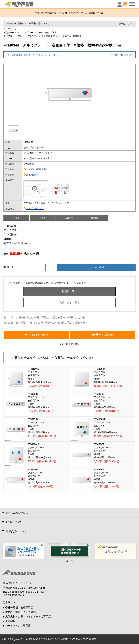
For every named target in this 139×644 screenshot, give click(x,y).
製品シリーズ (10, 33)
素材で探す (9, 36)
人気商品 (67, 36)
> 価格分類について (122, 55)
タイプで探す (31, 36)
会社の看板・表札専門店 (19, 607)
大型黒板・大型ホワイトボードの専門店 (28, 617)
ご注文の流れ (69, 344)
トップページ (10, 29)
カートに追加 (96, 267)
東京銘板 (10, 621)
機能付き (77, 36)
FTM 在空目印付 (47, 33)
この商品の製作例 (36, 335)
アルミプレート (28, 33)
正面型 (45, 36)
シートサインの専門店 (18, 626)
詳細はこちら (97, 13)
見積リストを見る (69, 303)
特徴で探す (54, 36)
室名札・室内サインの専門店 (22, 612)
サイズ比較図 (103, 335)
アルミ (21, 36)
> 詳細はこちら (124, 24)
